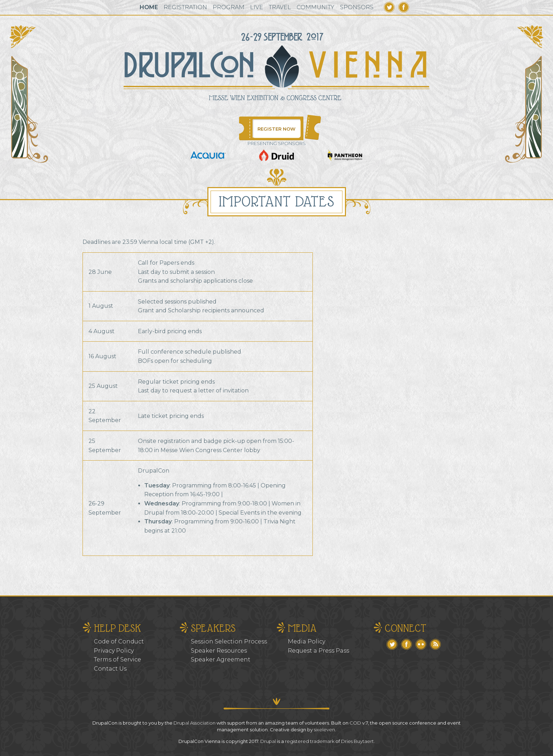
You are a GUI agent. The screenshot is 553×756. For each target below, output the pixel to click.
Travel (280, 7)
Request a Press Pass (318, 651)
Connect (406, 628)
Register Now (276, 129)
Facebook (404, 7)
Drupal (268, 741)
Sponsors (357, 7)
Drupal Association (195, 723)
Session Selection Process (229, 641)
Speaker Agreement (221, 659)
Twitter (389, 7)
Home (149, 7)
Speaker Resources (219, 651)
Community (315, 7)
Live (257, 7)
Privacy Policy (114, 651)
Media (302, 628)
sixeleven (324, 730)
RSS (435, 644)
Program (229, 7)
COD (355, 723)
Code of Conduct (119, 641)
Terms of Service (117, 659)
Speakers (213, 628)
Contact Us (110, 669)
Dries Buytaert (357, 741)
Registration (185, 7)
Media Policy (306, 641)
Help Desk (117, 628)
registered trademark (310, 741)
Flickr (421, 644)
